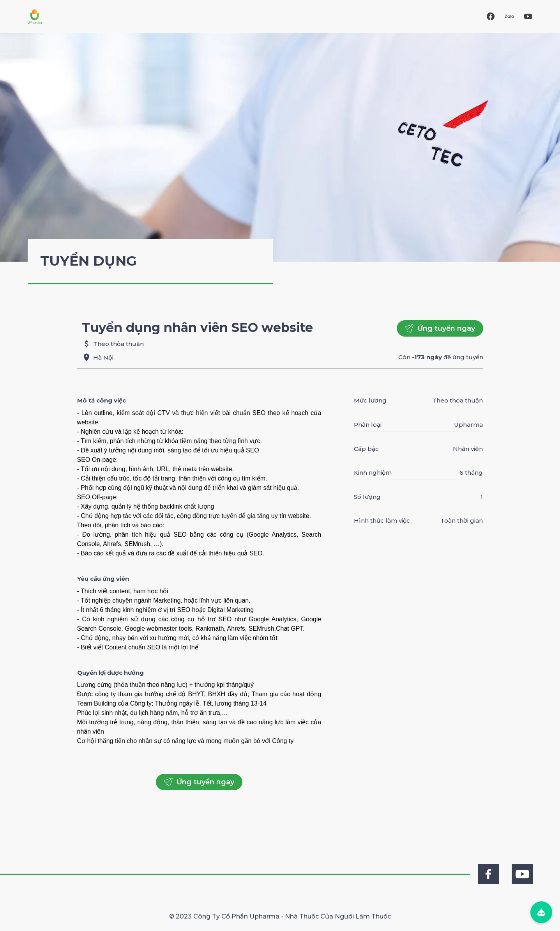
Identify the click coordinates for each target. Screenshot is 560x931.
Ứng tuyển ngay (440, 328)
